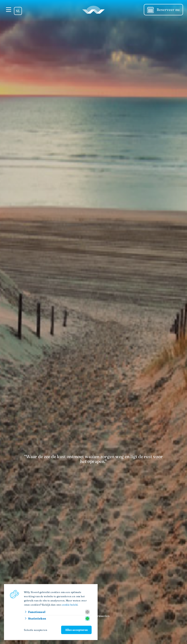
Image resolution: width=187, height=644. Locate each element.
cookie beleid (70, 605)
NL (18, 11)
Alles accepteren (76, 630)
